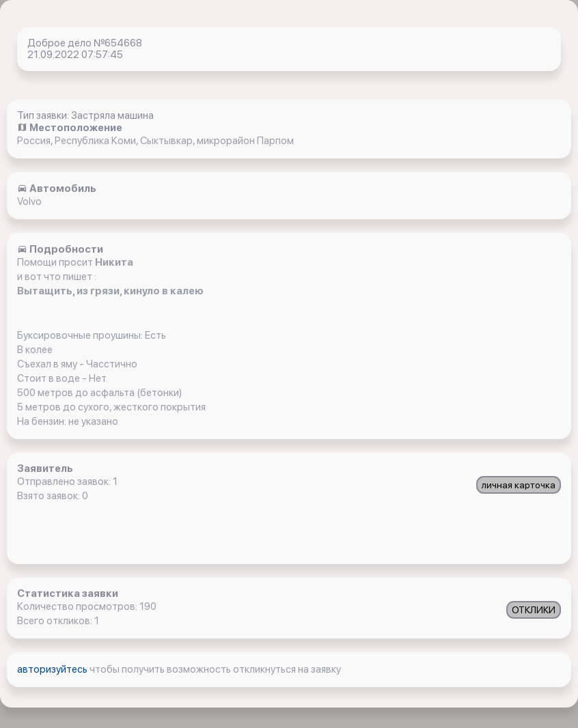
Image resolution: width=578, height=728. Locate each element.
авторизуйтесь (53, 669)
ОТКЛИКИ (534, 610)
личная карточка (519, 485)
